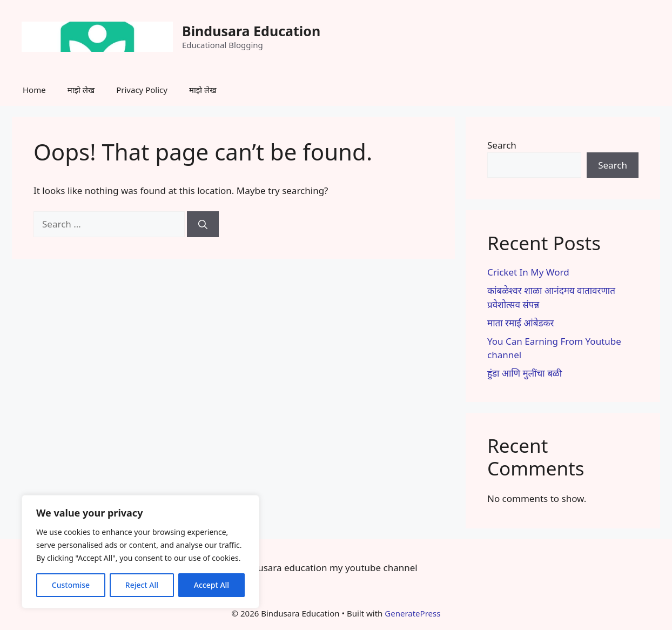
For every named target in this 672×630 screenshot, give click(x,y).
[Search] (203, 224)
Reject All (142, 585)
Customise (71, 585)
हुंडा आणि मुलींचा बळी (525, 373)
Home (34, 90)
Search (502, 145)
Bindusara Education (251, 31)
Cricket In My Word (528, 272)
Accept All (211, 585)
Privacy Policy (142, 90)
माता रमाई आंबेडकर (521, 323)
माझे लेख (81, 90)
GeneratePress (412, 613)
